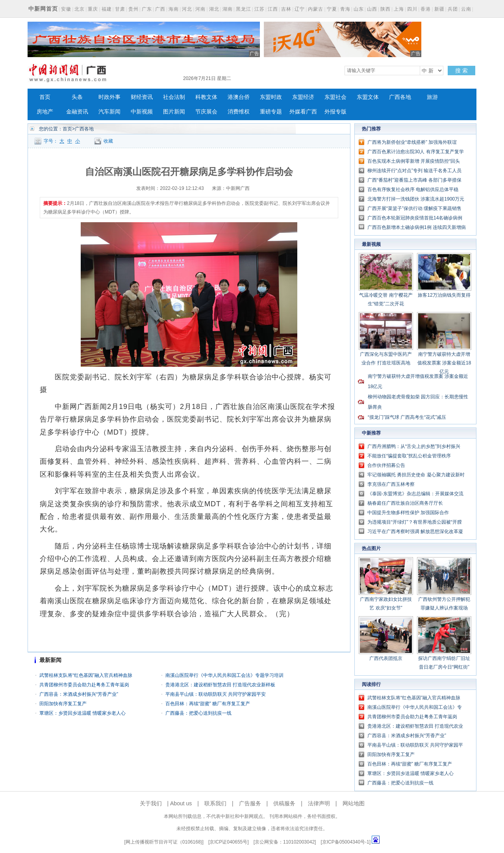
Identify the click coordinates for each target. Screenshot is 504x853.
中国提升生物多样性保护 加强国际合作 (408, 513)
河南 (200, 9)
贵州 (133, 9)
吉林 (286, 9)
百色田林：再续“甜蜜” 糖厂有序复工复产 (208, 704)
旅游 (432, 97)
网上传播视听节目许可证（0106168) (164, 842)
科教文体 (206, 97)
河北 (187, 9)
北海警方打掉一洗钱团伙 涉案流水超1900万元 (416, 199)
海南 (174, 9)
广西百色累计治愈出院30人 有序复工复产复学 (416, 152)
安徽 (66, 9)
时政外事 (109, 97)
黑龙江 (244, 9)
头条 (77, 97)
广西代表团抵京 (386, 658)
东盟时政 (271, 97)
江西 (273, 9)
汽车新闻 (109, 112)
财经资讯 (142, 97)
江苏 (259, 9)
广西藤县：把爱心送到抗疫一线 (198, 713)
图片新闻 (174, 112)
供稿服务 (284, 803)
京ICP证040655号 (228, 842)
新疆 (439, 9)
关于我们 (151, 803)
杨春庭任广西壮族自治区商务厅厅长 (405, 503)
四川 (412, 9)
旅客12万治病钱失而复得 (444, 295)
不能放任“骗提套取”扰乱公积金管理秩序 (409, 456)
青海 (345, 9)
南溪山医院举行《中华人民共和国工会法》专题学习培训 (224, 675)
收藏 (108, 141)
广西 (160, 9)
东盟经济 (303, 97)
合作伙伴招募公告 (386, 465)
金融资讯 (77, 112)
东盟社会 (335, 97)
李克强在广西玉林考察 (391, 484)
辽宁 (300, 9)
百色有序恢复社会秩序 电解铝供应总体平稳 (413, 190)
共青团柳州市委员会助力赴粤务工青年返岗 (84, 685)
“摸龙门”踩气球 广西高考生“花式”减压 (407, 417)
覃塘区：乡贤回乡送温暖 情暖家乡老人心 (82, 713)
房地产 (45, 112)
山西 (372, 9)
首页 (45, 97)
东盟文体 (368, 97)
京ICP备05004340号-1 (346, 842)
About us (181, 803)
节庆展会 (206, 112)
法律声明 (319, 803)
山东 (359, 9)
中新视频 (142, 112)
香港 (426, 9)
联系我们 (215, 803)
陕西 (385, 9)
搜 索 (461, 71)
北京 (80, 9)
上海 (399, 9)
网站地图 (354, 803)
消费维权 (239, 112)
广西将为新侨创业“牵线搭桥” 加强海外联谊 (412, 142)
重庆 (93, 9)
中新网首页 (43, 9)
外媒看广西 (303, 112)
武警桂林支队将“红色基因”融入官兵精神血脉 (86, 675)
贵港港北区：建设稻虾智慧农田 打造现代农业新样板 (220, 685)
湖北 (214, 9)
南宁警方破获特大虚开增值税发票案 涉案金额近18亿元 (444, 363)
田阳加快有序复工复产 (63, 704)
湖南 (228, 9)
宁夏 (332, 9)
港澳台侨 (239, 97)
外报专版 (335, 112)
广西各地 (400, 97)
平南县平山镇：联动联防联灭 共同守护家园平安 (216, 694)
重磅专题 (271, 112)
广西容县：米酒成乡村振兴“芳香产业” (79, 694)
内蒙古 (316, 9)
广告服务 (250, 803)
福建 (107, 9)
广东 (147, 9)
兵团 (453, 9)
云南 (466, 9)
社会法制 (174, 97)
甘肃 (120, 9)
